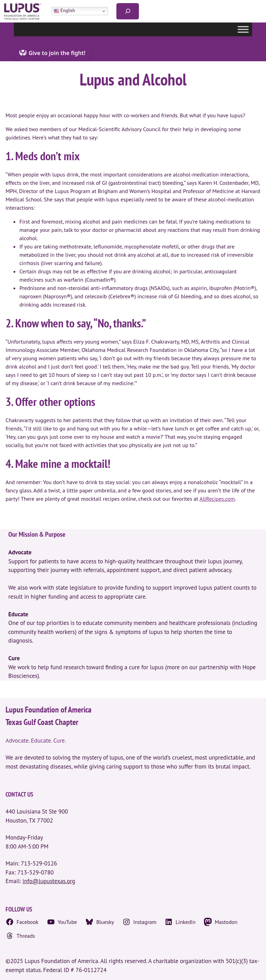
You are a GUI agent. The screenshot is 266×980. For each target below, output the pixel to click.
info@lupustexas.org (49, 881)
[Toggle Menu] (243, 29)
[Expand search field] (128, 11)
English (64, 11)
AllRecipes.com (217, 499)
